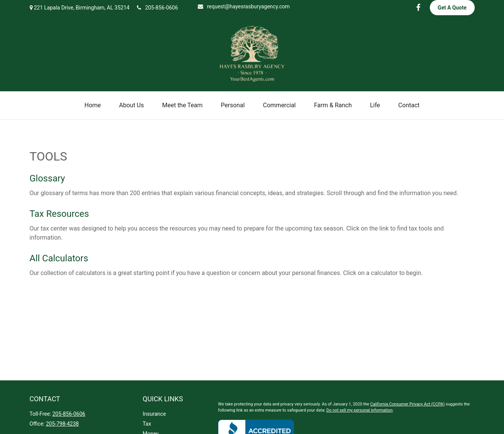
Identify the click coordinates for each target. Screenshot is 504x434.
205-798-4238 (62, 424)
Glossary (47, 178)
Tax (147, 424)
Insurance (154, 414)
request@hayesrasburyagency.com (244, 6)
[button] (93, 105)
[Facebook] (418, 8)
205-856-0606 (157, 8)
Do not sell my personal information (359, 410)
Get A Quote (452, 8)
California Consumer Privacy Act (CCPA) (407, 404)
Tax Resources (59, 214)
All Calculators (59, 258)
